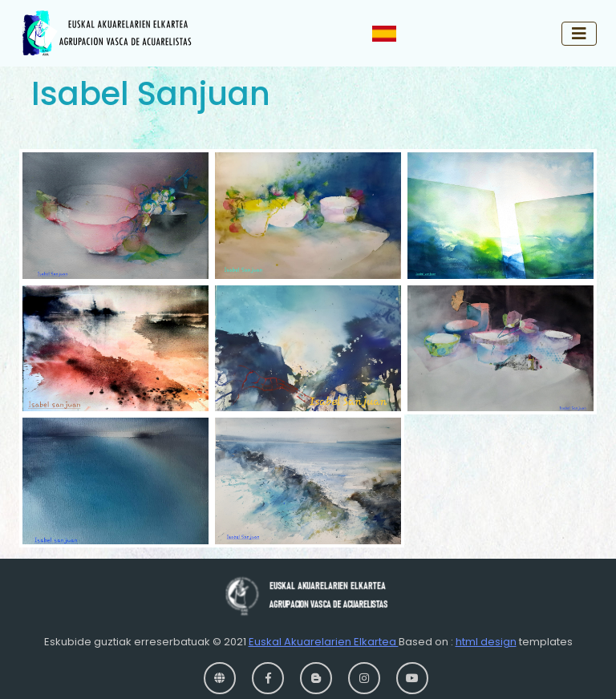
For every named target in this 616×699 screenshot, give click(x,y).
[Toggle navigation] (579, 34)
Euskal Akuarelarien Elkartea (324, 642)
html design (486, 642)
